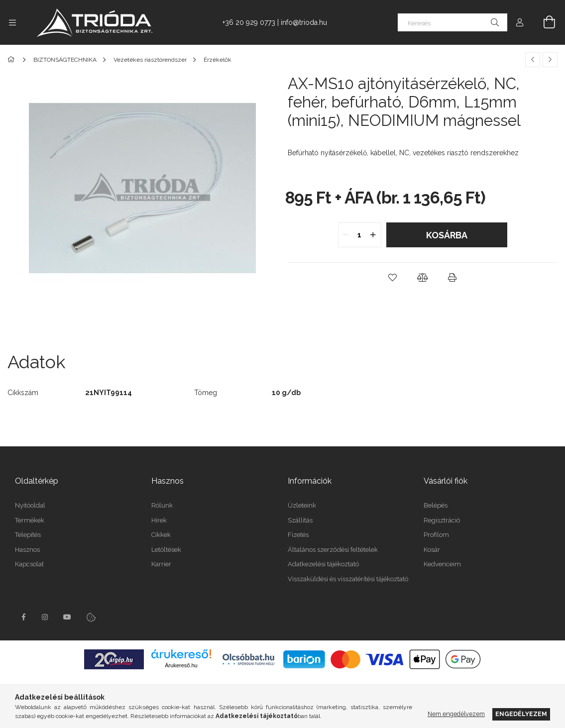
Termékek (30, 520)
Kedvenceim (442, 564)
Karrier (161, 564)
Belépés (436, 505)
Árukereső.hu (181, 665)
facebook (23, 617)
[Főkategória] (13, 60)
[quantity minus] (346, 235)
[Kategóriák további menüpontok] (12, 22)
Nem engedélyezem (456, 714)
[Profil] (520, 22)
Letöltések (166, 550)
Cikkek (161, 535)
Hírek (159, 520)
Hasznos (27, 550)
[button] (393, 278)
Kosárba (447, 235)
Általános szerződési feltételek (333, 550)
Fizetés (298, 535)
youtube (67, 617)
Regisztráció (442, 520)
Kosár (432, 550)
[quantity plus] (373, 235)
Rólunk (162, 505)
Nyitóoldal (30, 505)
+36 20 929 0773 (249, 22)
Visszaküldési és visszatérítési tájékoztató (348, 579)
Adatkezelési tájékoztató (323, 564)
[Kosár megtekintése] (544, 22)
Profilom (436, 535)
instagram (45, 617)
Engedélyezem (521, 714)
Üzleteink (302, 505)
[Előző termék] (533, 60)
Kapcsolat (29, 564)
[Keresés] (452, 22)
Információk (310, 481)
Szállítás (300, 520)
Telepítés (28, 535)
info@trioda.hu (304, 22)
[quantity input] (360, 235)
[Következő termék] (550, 60)
